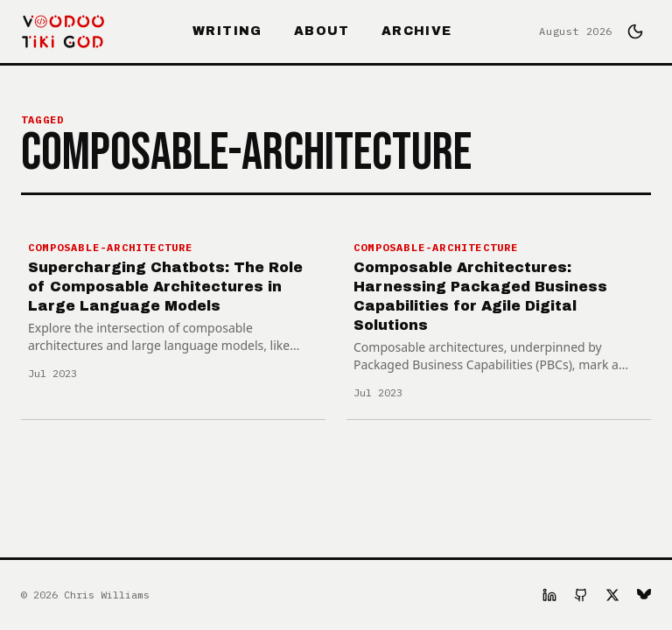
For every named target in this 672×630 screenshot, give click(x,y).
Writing (227, 31)
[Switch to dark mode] (635, 31)
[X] (612, 595)
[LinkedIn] (549, 595)
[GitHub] (581, 595)
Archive (417, 31)
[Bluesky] (644, 595)
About (322, 31)
